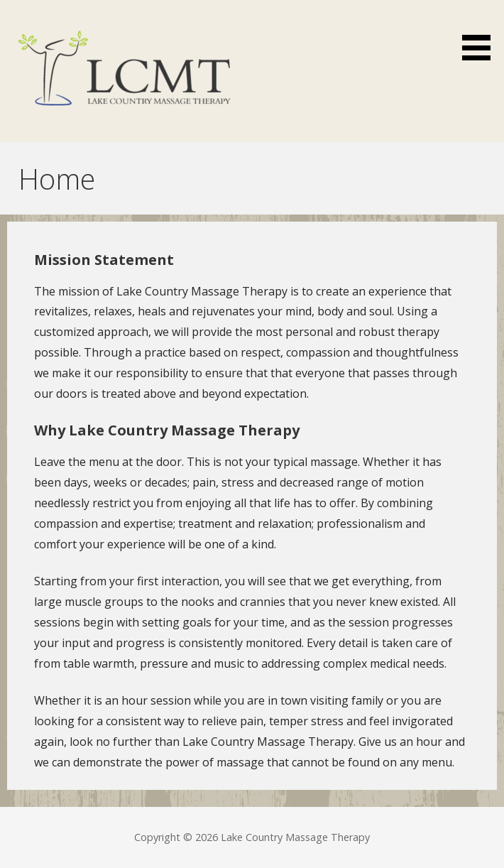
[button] (481, 33)
